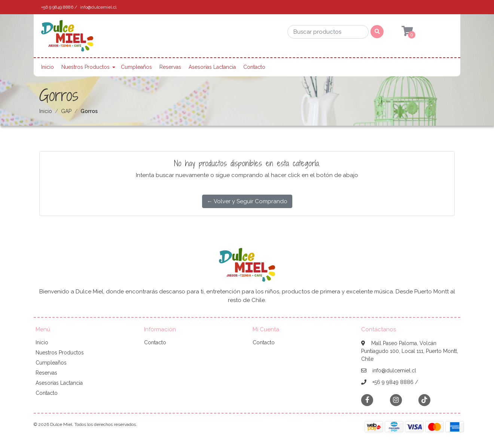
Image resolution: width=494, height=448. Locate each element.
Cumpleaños (136, 67)
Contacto (254, 67)
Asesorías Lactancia (212, 67)
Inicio (48, 67)
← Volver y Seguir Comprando (247, 201)
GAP (66, 111)
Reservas (170, 67)
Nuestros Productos (86, 67)
